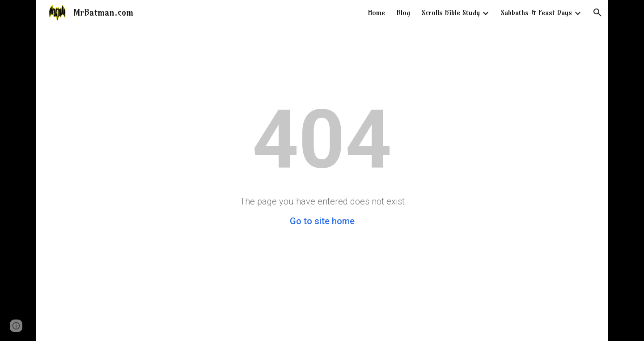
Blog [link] (403, 13)
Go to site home (322, 221)
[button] (597, 13)
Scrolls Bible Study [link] (451, 13)
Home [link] (377, 13)
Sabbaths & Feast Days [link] (536, 13)
